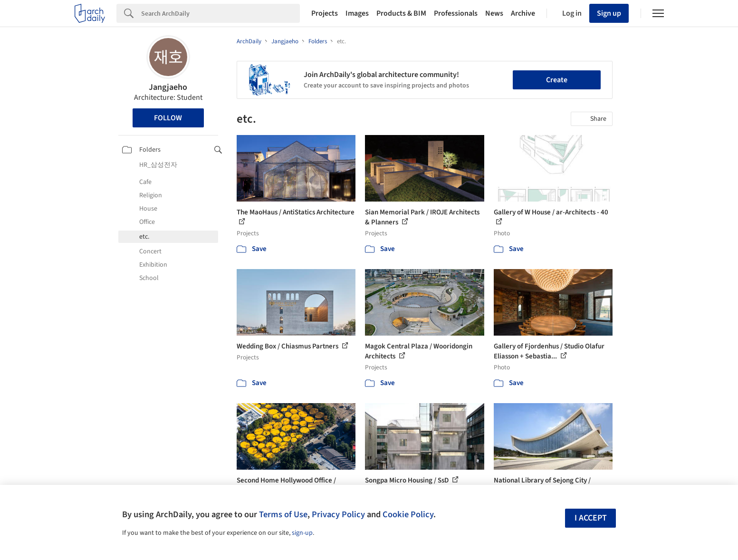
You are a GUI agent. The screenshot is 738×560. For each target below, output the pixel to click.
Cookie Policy (408, 514)
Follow (168, 118)
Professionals (456, 13)
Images (357, 13)
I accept (591, 518)
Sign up (609, 13)
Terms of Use (283, 514)
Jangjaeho (168, 87)
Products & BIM (401, 13)
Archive (523, 13)
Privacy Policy (338, 514)
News (494, 13)
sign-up (302, 533)
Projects (325, 13)
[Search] (220, 13)
